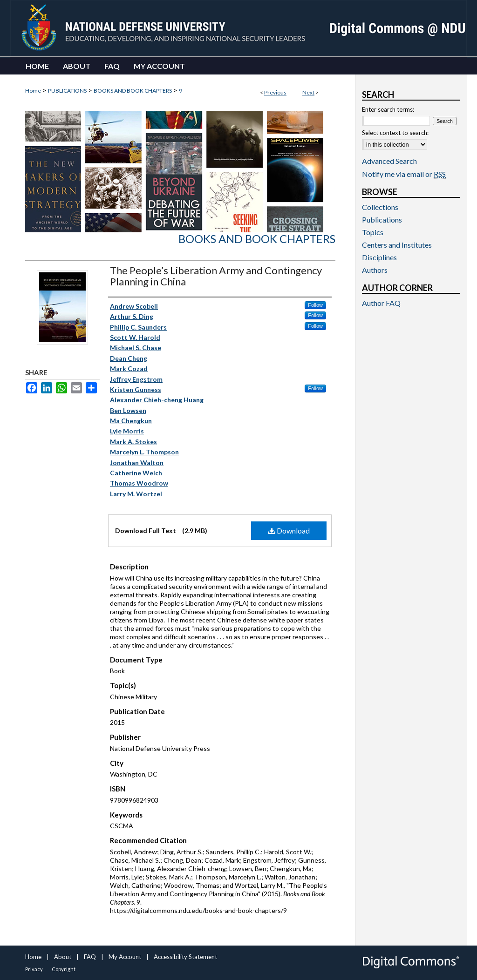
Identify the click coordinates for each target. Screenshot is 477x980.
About (63, 957)
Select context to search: (395, 133)
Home (33, 91)
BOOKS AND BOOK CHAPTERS (133, 91)
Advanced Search (389, 161)
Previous (275, 92)
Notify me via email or (404, 174)
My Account (125, 957)
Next (308, 92)
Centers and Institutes (397, 245)
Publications (382, 220)
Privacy (34, 969)
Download (289, 531)
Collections (380, 207)
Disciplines (379, 257)
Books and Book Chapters (257, 239)
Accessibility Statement (185, 957)
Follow (315, 305)
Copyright (64, 969)
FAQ (90, 957)
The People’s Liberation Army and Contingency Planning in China (216, 276)
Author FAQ (381, 303)
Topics (373, 232)
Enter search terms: (388, 109)
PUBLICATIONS (67, 91)
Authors (375, 270)
